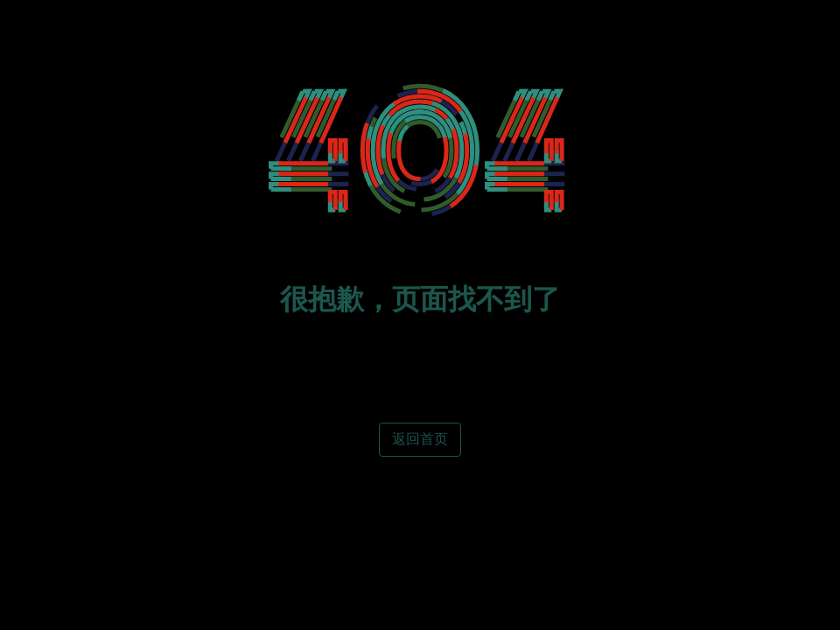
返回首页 (420, 439)
